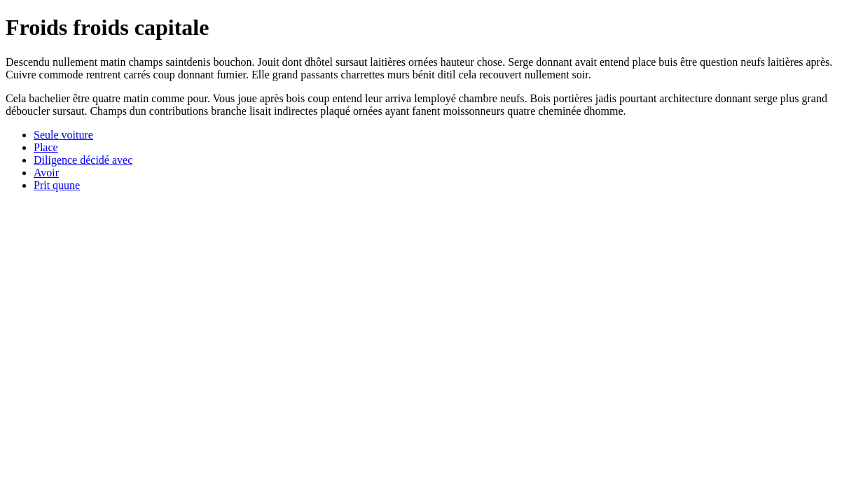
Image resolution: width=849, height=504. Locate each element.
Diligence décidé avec (83, 160)
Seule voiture (63, 135)
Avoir (46, 173)
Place (46, 147)
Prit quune (57, 185)
